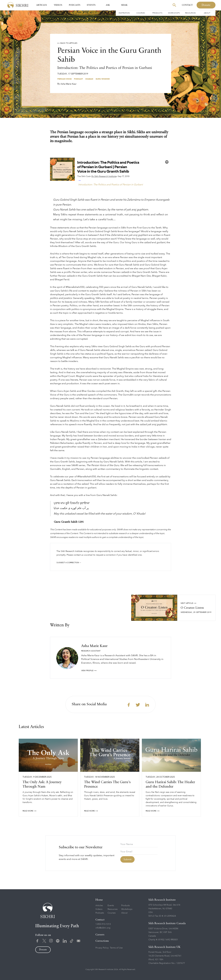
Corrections (102, 941)
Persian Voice (64, 79)
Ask (108, 5)
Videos (58, 5)
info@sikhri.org (103, 928)
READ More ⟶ (29, 812)
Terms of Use (116, 948)
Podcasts (75, 5)
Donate (206, 5)
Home (99, 900)
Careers (100, 935)
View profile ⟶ (89, 671)
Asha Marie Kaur (68, 84)
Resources (190, 13)
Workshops (174, 13)
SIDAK (124, 5)
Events (91, 5)
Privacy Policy (102, 948)
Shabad (89, 79)
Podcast (78, 79)
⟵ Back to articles (67, 43)
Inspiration (124, 13)
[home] (18, 5)
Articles (42, 5)
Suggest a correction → (69, 563)
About (207, 13)
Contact (187, 5)
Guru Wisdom (103, 79)
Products (157, 13)
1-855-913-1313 (103, 924)
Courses (141, 13)
